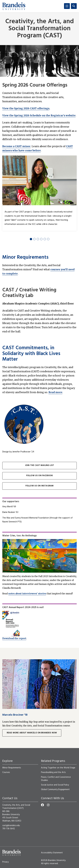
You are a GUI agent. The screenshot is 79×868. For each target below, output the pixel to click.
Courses (6, 772)
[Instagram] (48, 805)
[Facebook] (42, 805)
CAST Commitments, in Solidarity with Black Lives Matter (31, 354)
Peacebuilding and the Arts (53, 772)
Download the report (14, 638)
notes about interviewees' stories (27, 594)
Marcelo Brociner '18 (15, 715)
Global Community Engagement (56, 790)
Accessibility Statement (52, 853)
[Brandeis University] (14, 6)
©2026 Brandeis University (53, 860)
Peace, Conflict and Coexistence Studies (56, 779)
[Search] (74, 6)
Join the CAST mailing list (39, 465)
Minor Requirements (25, 258)
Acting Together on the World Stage (58, 768)
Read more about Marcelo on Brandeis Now (32, 733)
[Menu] (67, 6)
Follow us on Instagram (40, 486)
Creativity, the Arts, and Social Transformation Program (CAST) (40, 29)
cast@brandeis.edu (11, 826)
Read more (55, 392)
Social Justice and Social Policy (55, 785)
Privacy (5, 862)
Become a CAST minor (16, 146)
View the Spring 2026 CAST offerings (26, 108)
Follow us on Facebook (39, 476)
